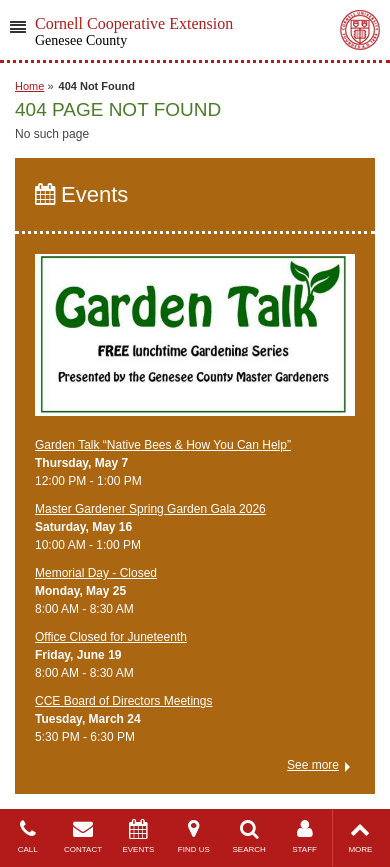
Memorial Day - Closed (96, 573)
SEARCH (249, 836)
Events (81, 194)
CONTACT (82, 836)
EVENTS (138, 836)
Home (29, 86)
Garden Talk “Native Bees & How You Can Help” (163, 445)
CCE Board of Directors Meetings (123, 701)
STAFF (304, 836)
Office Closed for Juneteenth (111, 637)
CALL (27, 836)
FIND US (193, 836)
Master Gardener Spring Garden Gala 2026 (150, 509)
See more (313, 765)
